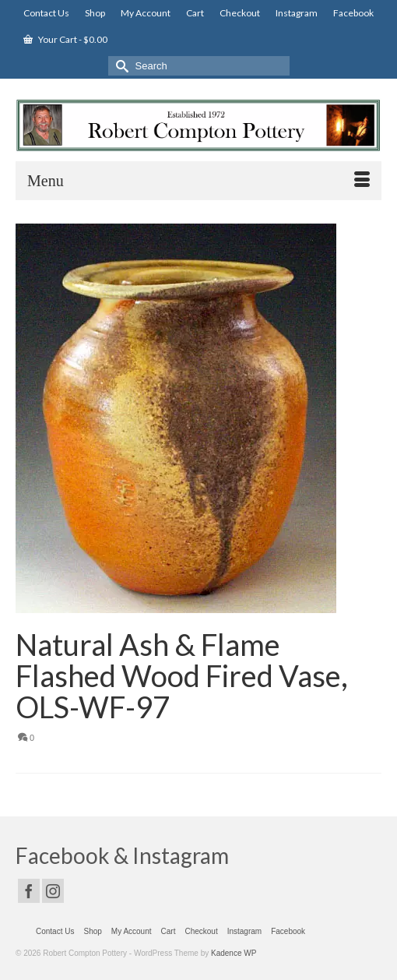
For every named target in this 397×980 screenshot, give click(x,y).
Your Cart (65, 39)
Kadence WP (234, 953)
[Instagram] (53, 891)
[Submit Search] (120, 66)
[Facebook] (29, 891)
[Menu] (198, 181)
